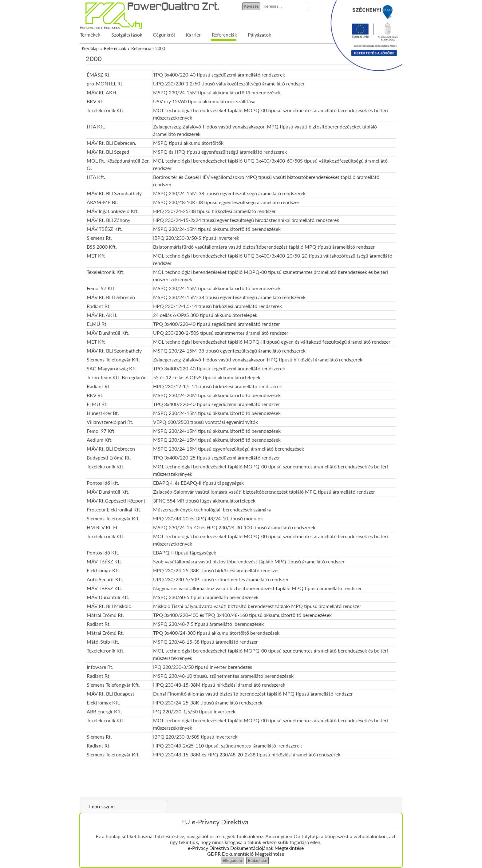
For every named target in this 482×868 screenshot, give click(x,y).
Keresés (251, 6)
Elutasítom (257, 860)
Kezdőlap (90, 48)
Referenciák (115, 48)
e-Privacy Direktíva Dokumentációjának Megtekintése (246, 848)
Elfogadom (232, 860)
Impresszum (102, 806)
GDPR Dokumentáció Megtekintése (246, 854)
